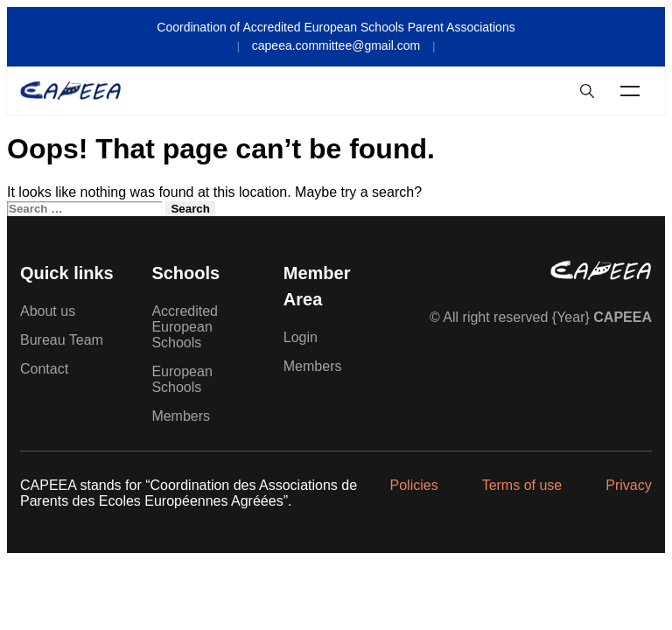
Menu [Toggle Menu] (630, 91)
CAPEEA (623, 317)
